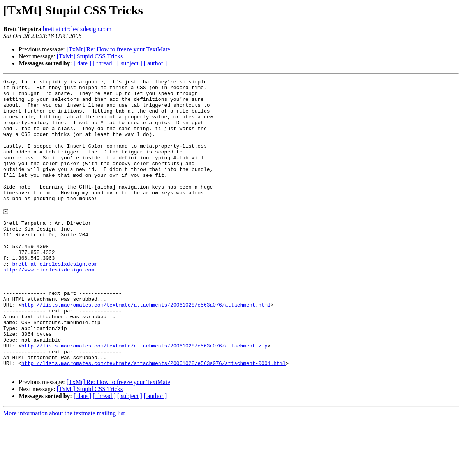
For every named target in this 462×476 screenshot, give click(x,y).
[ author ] (155, 63)
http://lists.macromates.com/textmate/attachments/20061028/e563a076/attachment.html (146, 349)
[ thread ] (104, 63)
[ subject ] (130, 63)
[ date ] (82, 63)
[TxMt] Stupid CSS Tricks (90, 56)
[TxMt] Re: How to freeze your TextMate (118, 49)
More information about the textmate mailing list (64, 469)
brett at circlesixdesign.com (77, 29)
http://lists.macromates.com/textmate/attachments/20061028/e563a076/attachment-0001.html (154, 419)
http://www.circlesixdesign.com (49, 307)
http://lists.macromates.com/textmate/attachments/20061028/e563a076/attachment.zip (145, 398)
